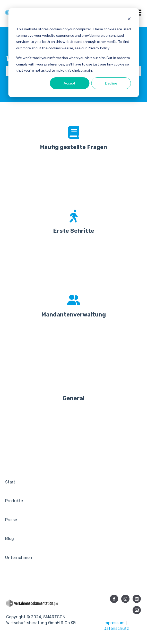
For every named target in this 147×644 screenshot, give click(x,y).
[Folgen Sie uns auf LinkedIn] (137, 599)
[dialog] (73, 53)
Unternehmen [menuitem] (19, 558)
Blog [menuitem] (10, 539)
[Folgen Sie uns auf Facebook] (114, 599)
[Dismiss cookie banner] (129, 19)
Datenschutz (116, 628)
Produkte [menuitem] (14, 501)
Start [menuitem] (10, 482)
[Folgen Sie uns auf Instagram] (125, 599)
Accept (70, 83)
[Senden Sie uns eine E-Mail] (137, 610)
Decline (111, 83)
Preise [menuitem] (11, 520)
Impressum (114, 623)
